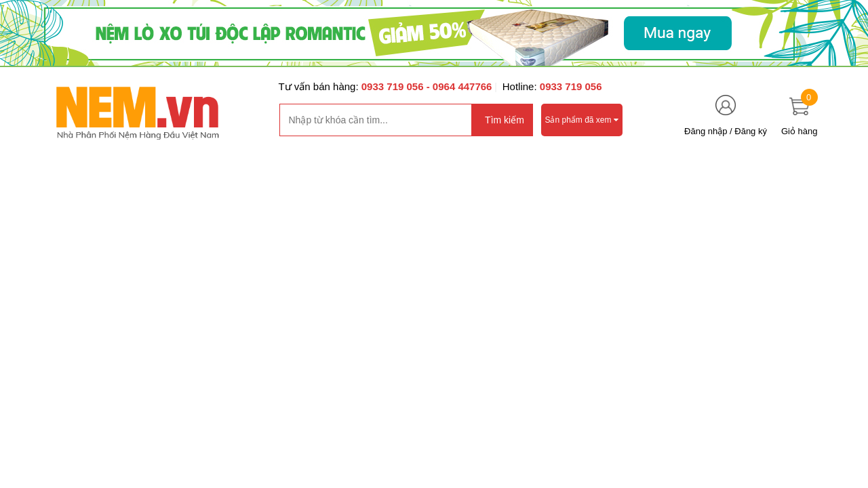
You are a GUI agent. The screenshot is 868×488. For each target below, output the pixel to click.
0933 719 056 (394, 86)
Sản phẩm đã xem (582, 120)
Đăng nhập (706, 131)
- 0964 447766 (459, 86)
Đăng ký (751, 131)
